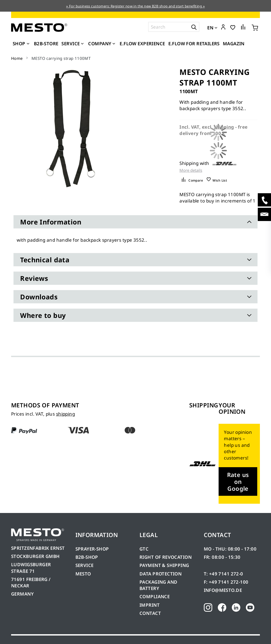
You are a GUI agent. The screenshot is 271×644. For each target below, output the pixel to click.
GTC (144, 549)
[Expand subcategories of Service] (82, 44)
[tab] (135, 222)
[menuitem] (22, 44)
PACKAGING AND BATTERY (158, 585)
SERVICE (85, 565)
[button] (223, 27)
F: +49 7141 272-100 (226, 582)
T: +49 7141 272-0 (223, 574)
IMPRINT (150, 605)
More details (191, 170)
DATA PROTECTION (161, 574)
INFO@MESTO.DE (223, 590)
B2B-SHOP (87, 557)
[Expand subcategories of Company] (114, 44)
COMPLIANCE (155, 596)
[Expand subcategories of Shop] (28, 44)
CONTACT (150, 613)
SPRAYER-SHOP (92, 549)
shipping (66, 414)
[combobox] (174, 27)
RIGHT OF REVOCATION (166, 557)
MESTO (83, 574)
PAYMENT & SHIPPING (164, 565)
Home (17, 58)
